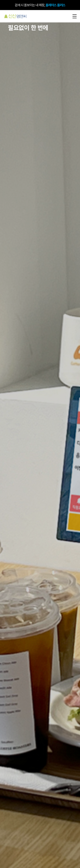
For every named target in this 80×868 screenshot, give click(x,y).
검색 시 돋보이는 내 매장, (40, 5)
